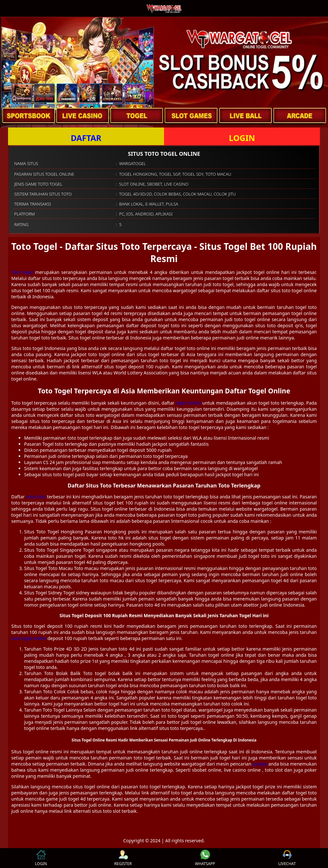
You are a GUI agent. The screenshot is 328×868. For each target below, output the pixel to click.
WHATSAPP (205, 858)
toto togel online (29, 638)
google (260, 764)
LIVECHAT (287, 858)
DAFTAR (86, 138)
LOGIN (242, 138)
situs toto (36, 497)
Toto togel (22, 272)
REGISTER (123, 858)
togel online (188, 403)
